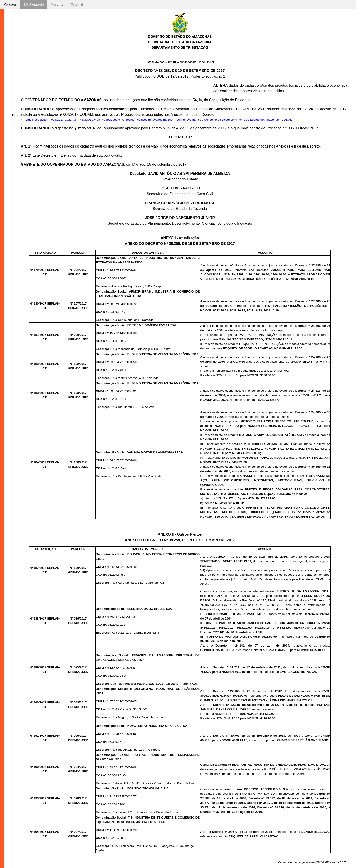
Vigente (57, 4)
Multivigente (34, 4)
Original (77, 4)
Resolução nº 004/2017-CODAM (54, 120)
